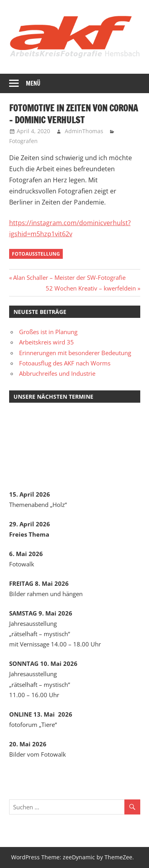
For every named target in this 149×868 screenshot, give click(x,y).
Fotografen (23, 141)
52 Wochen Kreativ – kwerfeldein (91, 288)
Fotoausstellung (36, 254)
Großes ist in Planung (48, 332)
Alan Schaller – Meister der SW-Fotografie (69, 277)
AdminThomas (84, 131)
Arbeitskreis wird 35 (46, 342)
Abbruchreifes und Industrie (57, 373)
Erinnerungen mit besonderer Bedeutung (75, 353)
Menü (33, 83)
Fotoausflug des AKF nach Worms (65, 363)
